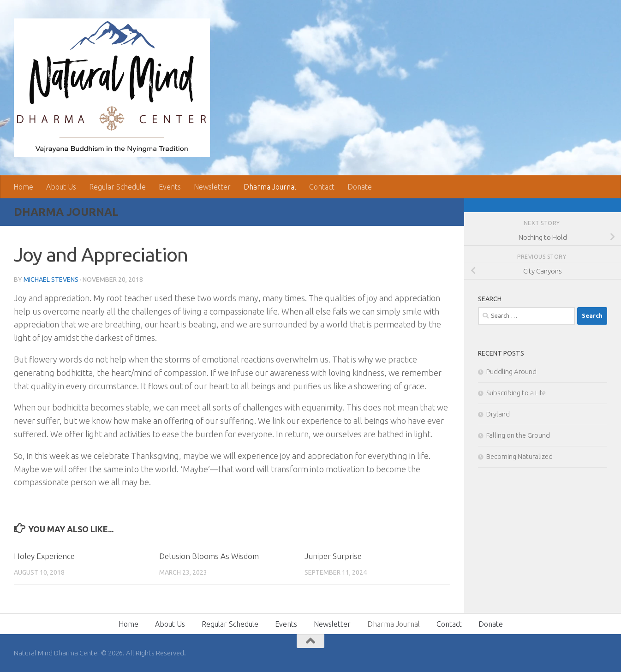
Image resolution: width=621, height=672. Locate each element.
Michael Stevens (51, 280)
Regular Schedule (117, 187)
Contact (322, 187)
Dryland (498, 414)
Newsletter (212, 187)
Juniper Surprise (333, 556)
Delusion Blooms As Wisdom (209, 556)
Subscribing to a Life (516, 393)
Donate (360, 187)
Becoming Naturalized (519, 456)
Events (170, 187)
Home (23, 187)
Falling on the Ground (518, 435)
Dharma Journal (270, 187)
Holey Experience (44, 556)
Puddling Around (511, 372)
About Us (61, 187)
